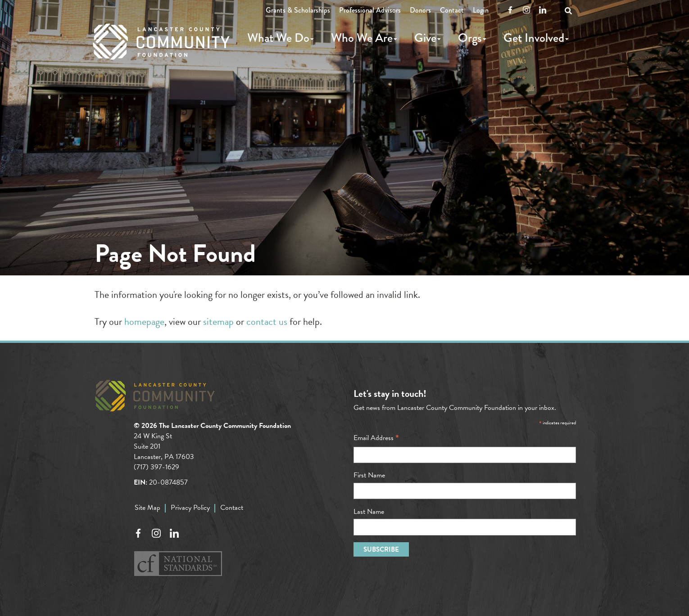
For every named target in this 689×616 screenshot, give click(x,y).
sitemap (218, 321)
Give (425, 38)
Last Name (369, 512)
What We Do (278, 38)
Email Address (376, 438)
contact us (267, 321)
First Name (369, 475)
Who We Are (362, 38)
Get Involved (534, 38)
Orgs (470, 38)
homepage (144, 321)
